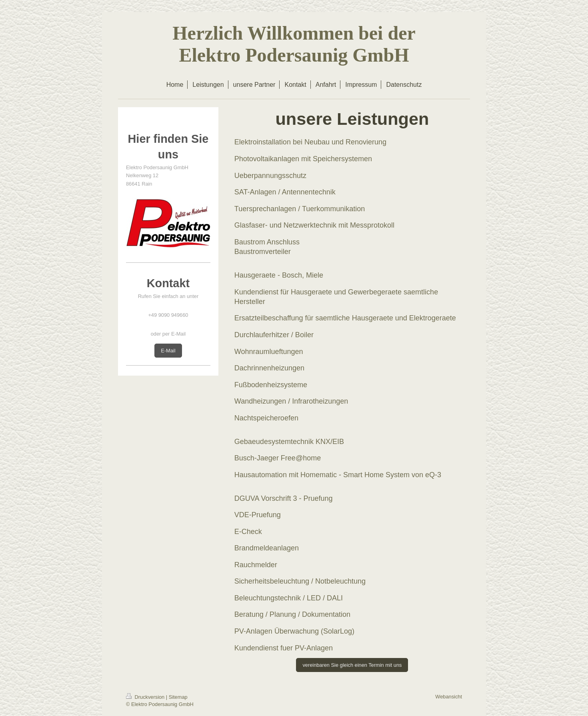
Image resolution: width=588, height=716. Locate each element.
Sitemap (178, 697)
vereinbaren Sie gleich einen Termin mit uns (352, 665)
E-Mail (168, 351)
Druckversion (146, 697)
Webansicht (449, 697)
